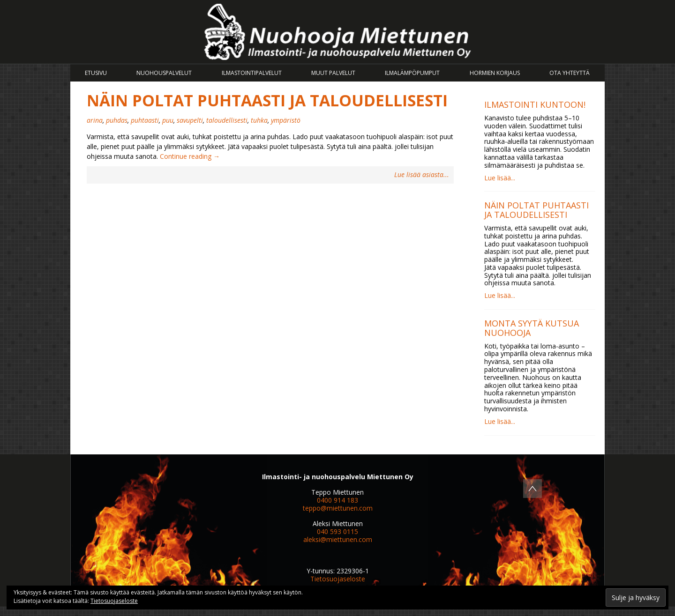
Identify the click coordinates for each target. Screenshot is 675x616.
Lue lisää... (500, 178)
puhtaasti (145, 120)
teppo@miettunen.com (338, 508)
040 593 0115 (337, 531)
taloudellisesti (227, 120)
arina (95, 120)
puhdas (117, 120)
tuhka (259, 120)
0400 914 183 (337, 500)
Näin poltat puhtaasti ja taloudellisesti (267, 100)
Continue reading (190, 156)
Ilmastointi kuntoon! (535, 104)
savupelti (190, 120)
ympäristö (286, 120)
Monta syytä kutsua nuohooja (532, 328)
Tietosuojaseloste (338, 579)
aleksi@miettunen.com (338, 539)
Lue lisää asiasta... (422, 175)
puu (168, 120)
